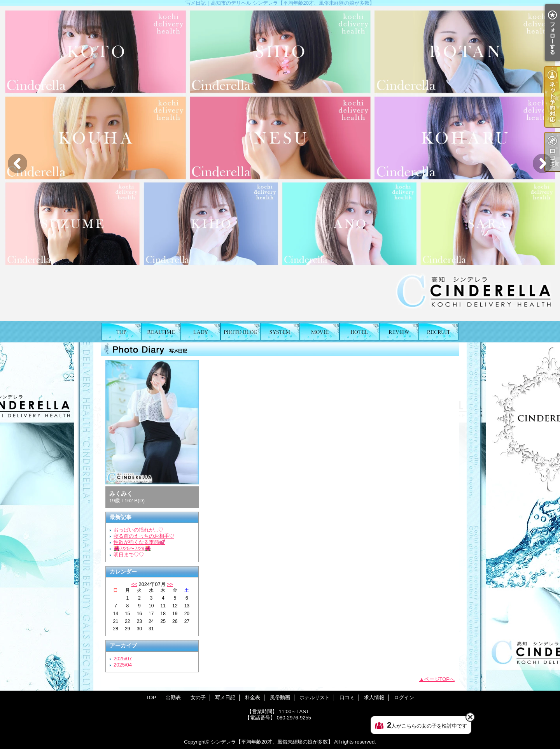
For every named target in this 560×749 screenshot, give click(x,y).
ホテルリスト (359, 332)
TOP (121, 332)
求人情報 (439, 332)
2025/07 (123, 659)
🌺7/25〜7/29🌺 (132, 548)
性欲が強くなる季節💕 (139, 542)
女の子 (201, 332)
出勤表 (161, 332)
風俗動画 (320, 332)
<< (134, 584)
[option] (280, 163)
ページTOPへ (440, 679)
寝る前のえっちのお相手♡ (144, 536)
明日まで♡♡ (129, 555)
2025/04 (123, 665)
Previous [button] (17, 163)
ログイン (404, 697)
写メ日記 (240, 332)
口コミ (399, 332)
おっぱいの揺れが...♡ (138, 530)
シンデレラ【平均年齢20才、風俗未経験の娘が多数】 (272, 742)
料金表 (280, 332)
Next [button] (542, 163)
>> (170, 584)
